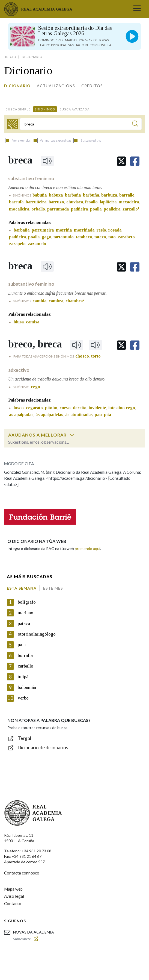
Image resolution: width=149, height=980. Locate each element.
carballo (26, 666)
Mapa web (13, 889)
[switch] (72, 435)
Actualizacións (56, 86)
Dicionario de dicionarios (43, 748)
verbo (23, 698)
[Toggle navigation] (137, 9)
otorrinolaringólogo (37, 634)
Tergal (24, 738)
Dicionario (17, 86)
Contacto (13, 903)
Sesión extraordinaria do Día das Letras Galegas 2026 (75, 31)
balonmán (27, 687)
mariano (26, 613)
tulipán (24, 677)
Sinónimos (45, 109)
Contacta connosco (22, 873)
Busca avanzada (74, 109)
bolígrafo (27, 602)
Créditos (92, 86)
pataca (24, 623)
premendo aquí (87, 548)
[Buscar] (135, 125)
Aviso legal (14, 896)
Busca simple (18, 109)
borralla (25, 655)
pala (22, 645)
